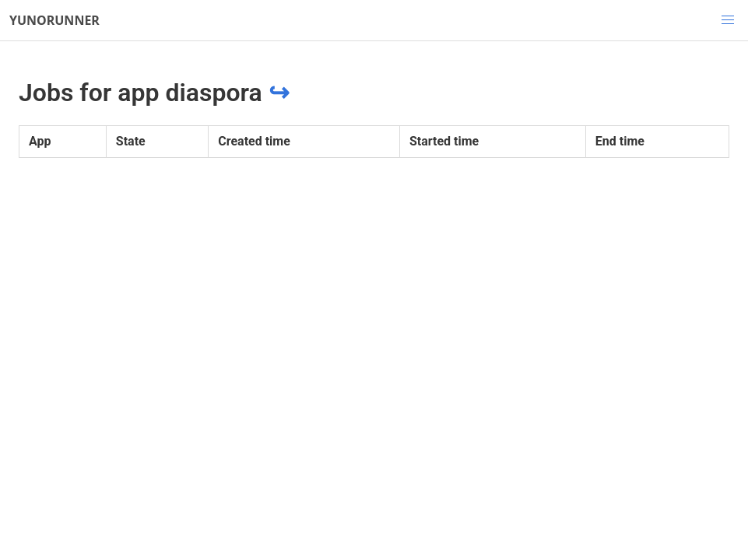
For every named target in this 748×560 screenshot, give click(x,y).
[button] (728, 20)
